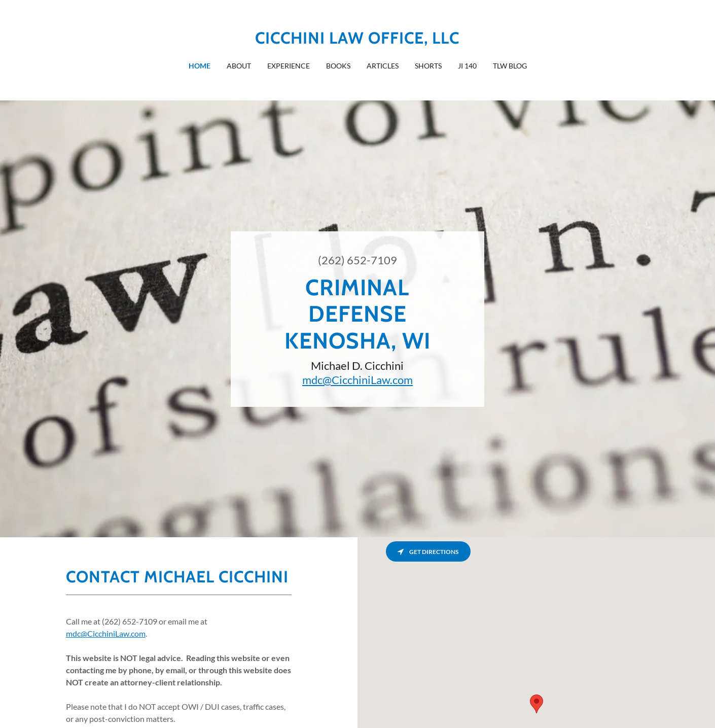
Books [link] (338, 66)
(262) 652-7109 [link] (357, 260)
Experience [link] (289, 66)
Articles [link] (383, 66)
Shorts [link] (428, 66)
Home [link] (200, 66)
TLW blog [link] (510, 66)
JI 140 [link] (467, 66)
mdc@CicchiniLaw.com (357, 380)
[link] (357, 40)
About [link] (239, 66)
